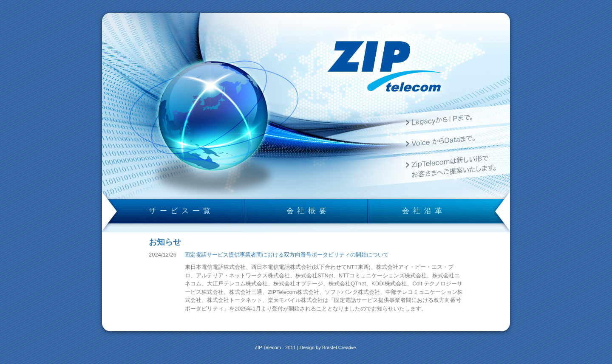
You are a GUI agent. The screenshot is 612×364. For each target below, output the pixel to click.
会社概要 (308, 211)
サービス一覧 (181, 211)
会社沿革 (424, 211)
